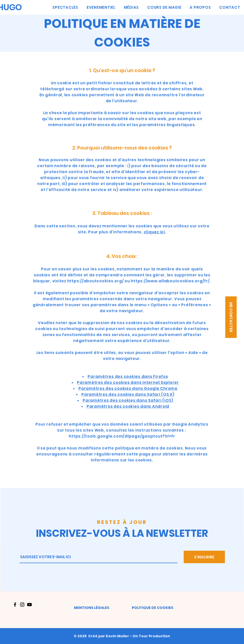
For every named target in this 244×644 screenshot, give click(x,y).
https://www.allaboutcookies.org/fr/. (171, 281)
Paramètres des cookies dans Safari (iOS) (128, 400)
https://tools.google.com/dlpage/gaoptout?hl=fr (122, 436)
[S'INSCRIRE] (204, 557)
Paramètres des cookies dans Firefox (128, 376)
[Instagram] (22, 605)
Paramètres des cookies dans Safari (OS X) (128, 394)
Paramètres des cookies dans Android (128, 406)
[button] (231, 317)
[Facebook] (15, 605)
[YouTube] (29, 605)
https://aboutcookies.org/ (96, 281)
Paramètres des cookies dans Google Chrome (128, 388)
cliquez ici (154, 232)
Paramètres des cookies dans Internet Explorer (128, 382)
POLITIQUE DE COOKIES (153, 608)
